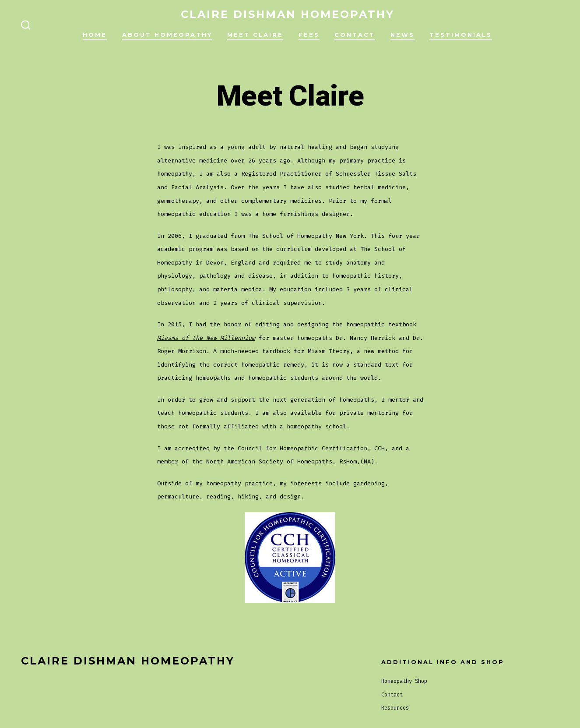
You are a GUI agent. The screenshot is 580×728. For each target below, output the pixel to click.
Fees (309, 35)
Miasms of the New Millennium (206, 338)
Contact (355, 35)
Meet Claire (255, 35)
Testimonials (461, 35)
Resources (395, 708)
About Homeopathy (167, 35)
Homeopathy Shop (404, 681)
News (402, 35)
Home (95, 35)
